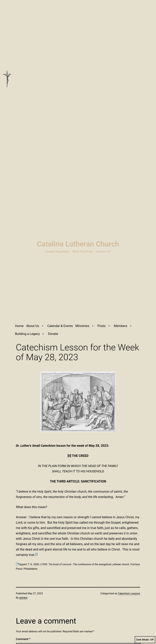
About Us (33, 326)
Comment (23, 639)
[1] (36, 554)
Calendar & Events (60, 326)
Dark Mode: (145, 640)
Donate (53, 334)
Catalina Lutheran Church (78, 244)
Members (121, 326)
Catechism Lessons (129, 593)
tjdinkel (23, 598)
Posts (101, 326)
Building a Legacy (27, 334)
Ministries (82, 326)
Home (19, 326)
